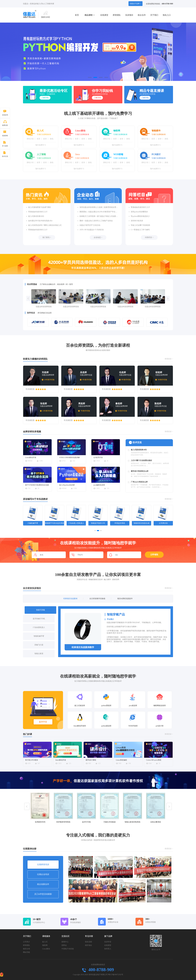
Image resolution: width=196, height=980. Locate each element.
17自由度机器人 (39, 627)
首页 (77, 15)
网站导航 (26, 952)
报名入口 (167, 15)
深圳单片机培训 (137, 221)
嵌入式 (45, 942)
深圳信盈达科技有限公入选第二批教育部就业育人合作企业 (99, 207)
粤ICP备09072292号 (116, 975)
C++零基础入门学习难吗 (140, 230)
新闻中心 (65, 942)
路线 (52, 139)
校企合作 (142, 15)
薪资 (45, 139)
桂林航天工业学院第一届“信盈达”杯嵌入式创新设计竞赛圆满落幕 (99, 216)
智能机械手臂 (39, 636)
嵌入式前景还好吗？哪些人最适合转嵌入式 (45, 225)
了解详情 (45, 98)
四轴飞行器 (39, 645)
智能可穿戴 (40, 610)
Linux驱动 (46, 949)
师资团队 (117, 15)
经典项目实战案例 (70, 599)
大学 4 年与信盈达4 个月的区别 (92, 230)
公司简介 (26, 942)
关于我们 (154, 15)
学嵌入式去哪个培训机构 (140, 225)
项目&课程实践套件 (125, 599)
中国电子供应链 (68, 949)
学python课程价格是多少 (140, 216)
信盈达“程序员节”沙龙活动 (90, 225)
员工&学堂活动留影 (43, 894)
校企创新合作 (43, 884)
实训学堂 (108, 942)
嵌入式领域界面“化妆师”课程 (39, 207)
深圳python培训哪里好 (139, 212)
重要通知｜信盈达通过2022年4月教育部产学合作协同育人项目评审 (99, 212)
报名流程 (88, 942)
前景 (38, 139)
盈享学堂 (43, 722)
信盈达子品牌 (135, 4)
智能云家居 (39, 654)
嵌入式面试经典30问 (36, 216)
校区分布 (26, 949)
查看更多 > (169, 359)
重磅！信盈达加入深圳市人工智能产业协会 (96, 221)
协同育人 (108, 949)
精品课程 (90, 15)
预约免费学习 (41, 145)
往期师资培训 (43, 864)
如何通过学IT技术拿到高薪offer (40, 221)
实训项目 (129, 15)
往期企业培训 (43, 874)
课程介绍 (30, 139)
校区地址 (88, 945)
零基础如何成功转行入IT (38, 212)
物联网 (45, 945)
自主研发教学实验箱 (97, 599)
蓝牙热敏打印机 (39, 619)
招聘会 (64, 945)
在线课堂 (104, 15)
